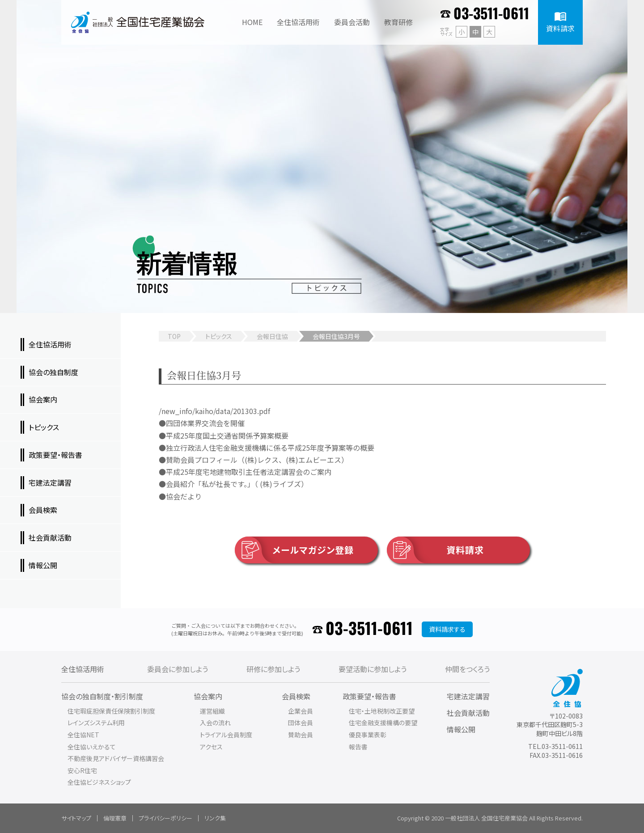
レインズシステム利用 (96, 723)
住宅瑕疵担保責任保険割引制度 (111, 711)
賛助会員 (301, 735)
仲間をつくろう (467, 669)
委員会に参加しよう (178, 669)
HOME (252, 22)
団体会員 (301, 723)
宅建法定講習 (468, 696)
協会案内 (208, 696)
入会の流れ (215, 723)
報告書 (358, 747)
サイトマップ (76, 818)
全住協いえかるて (92, 747)
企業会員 (301, 711)
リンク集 (215, 818)
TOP (174, 336)
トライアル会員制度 (226, 735)
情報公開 (461, 729)
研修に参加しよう (273, 669)
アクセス (211, 747)
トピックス (219, 336)
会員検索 (296, 696)
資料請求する (447, 629)
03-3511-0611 (491, 14)
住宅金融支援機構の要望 (383, 723)
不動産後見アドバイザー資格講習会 (116, 758)
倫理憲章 (115, 818)
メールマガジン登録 (294, 550)
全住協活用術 (83, 669)
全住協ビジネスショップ (99, 782)
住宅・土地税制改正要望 (382, 711)
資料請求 (435, 550)
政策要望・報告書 (369, 696)
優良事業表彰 (368, 735)
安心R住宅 (82, 770)
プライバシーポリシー (165, 818)
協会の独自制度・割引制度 (102, 696)
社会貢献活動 (468, 713)
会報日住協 (272, 336)
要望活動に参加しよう (373, 669)
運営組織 (212, 711)
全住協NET (83, 735)
